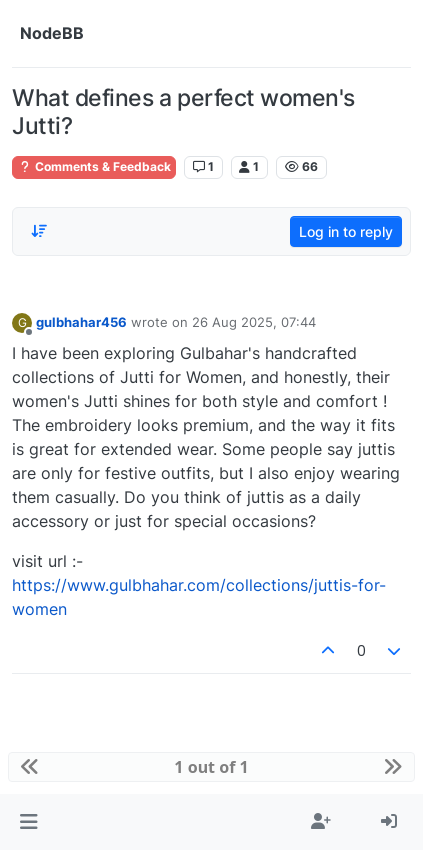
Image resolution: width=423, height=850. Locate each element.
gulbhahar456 (81, 322)
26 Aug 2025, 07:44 (254, 322)
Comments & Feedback (94, 166)
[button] (28, 822)
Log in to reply (346, 231)
